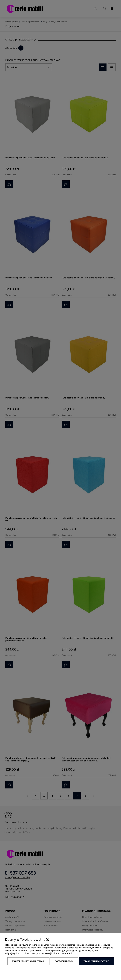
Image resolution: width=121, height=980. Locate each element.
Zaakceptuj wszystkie (96, 961)
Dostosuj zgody (64, 961)
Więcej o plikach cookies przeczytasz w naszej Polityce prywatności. (39, 953)
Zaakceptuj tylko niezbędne (28, 961)
